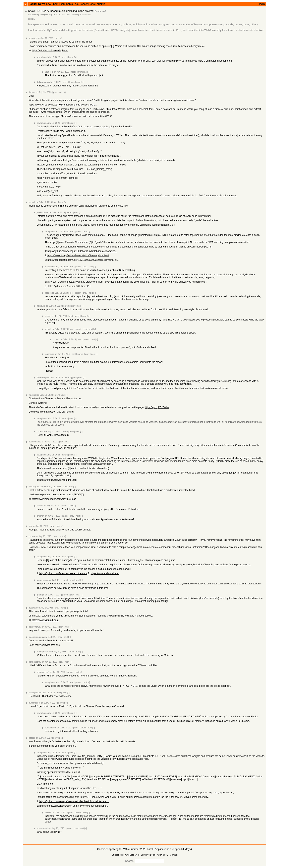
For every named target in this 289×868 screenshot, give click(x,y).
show (84, 4)
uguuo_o (33, 38)
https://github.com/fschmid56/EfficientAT (69, 286)
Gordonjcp (42, 377)
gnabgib (41, 595)
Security (145, 855)
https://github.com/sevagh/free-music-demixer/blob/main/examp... (74, 801)
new (49, 4)
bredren (40, 516)
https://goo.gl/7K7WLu (157, 407)
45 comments (85, 15)
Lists (132, 855)
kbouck (32, 202)
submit (101, 4)
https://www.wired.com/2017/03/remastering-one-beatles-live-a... (63, 105)
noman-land (42, 828)
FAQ (126, 855)
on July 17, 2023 (52, 580)
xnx (30, 526)
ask (77, 4)
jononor (40, 580)
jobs (92, 4)
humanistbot (35, 703)
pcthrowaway (35, 627)
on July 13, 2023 (53, 15)
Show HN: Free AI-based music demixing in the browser (61, 11)
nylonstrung (34, 637)
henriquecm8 (35, 662)
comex (32, 536)
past (56, 4)
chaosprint (34, 693)
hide (63, 15)
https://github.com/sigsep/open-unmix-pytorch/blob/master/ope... (74, 806)
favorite (75, 15)
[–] (61, 38)
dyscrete (33, 608)
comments (67, 4)
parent (65, 57)
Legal (153, 855)
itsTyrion (41, 82)
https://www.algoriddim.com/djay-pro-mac (54, 499)
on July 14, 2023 (62, 354)
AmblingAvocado (37, 487)
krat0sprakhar (43, 652)
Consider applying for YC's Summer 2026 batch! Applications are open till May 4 (144, 849)
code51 (40, 431)
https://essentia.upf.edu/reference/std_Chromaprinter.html (78, 256)
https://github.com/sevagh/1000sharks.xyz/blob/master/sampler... (82, 251)
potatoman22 (35, 442)
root (73, 72)
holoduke (41, 306)
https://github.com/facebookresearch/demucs (63, 573)
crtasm (48, 316)
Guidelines (117, 855)
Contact (174, 855)
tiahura (32, 92)
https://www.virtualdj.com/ (45, 620)
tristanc (48, 267)
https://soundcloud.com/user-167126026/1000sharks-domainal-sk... (83, 260)
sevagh (43, 15)
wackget (33, 395)
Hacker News (37, 4)
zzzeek (32, 738)
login (262, 4)
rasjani (40, 506)
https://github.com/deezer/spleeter (50, 51)
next (57, 38)
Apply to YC (163, 855)
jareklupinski (43, 212)
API (137, 855)
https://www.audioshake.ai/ (105, 573)
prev (73, 82)
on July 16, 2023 (53, 82)
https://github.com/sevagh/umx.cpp (58, 480)
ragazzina (49, 354)
